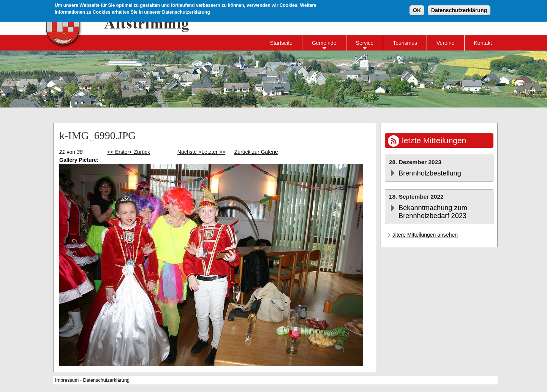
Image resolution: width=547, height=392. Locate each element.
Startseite (281, 43)
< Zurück (140, 152)
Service (365, 43)
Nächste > (189, 152)
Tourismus (405, 43)
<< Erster (119, 152)
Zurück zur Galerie (256, 152)
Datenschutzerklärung (459, 10)
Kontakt (483, 43)
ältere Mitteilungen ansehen (425, 235)
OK (417, 10)
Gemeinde (324, 43)
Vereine (445, 43)
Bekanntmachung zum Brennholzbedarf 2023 (433, 212)
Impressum (67, 380)
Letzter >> (213, 152)
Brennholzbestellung (430, 173)
